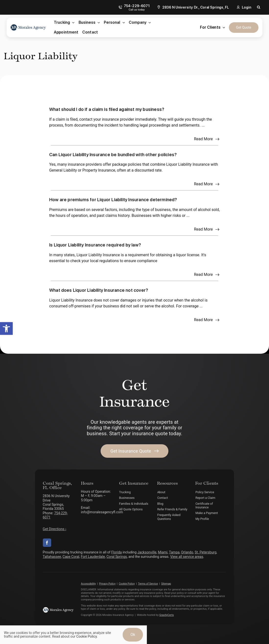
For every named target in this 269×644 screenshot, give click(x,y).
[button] (6, 328)
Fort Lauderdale (93, 557)
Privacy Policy (107, 584)
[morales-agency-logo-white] (58, 609)
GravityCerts (167, 615)
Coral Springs (117, 557)
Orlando (187, 552)
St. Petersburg (205, 552)
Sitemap (166, 584)
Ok (133, 635)
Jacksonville (147, 552)
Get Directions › (55, 529)
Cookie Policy (127, 584)
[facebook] (47, 543)
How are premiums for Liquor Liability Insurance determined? (113, 200)
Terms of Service (148, 584)
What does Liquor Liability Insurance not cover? (99, 290)
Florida (116, 552)
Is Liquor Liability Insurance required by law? (95, 245)
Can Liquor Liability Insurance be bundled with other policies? (113, 155)
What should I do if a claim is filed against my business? (107, 109)
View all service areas (187, 557)
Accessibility (88, 584)
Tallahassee (52, 557)
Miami (163, 552)
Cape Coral (71, 557)
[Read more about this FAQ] (207, 139)
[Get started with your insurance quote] (134, 451)
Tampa (174, 552)
